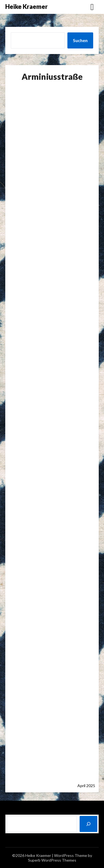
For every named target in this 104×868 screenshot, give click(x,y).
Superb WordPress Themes (52, 860)
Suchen (80, 40)
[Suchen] (88, 824)
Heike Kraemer (26, 7)
